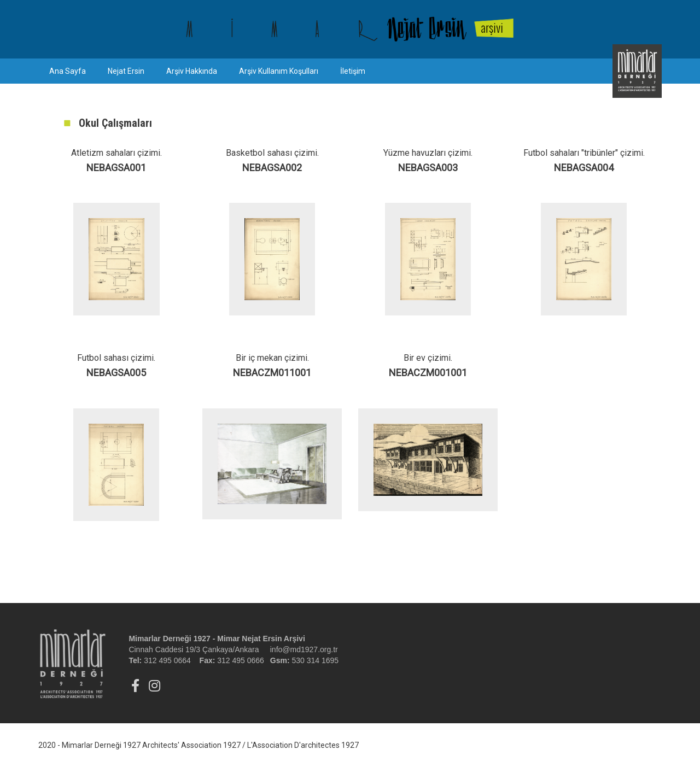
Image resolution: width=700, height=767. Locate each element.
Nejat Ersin (126, 71)
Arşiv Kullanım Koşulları (279, 71)
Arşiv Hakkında (192, 71)
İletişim (353, 71)
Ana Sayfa (68, 71)
